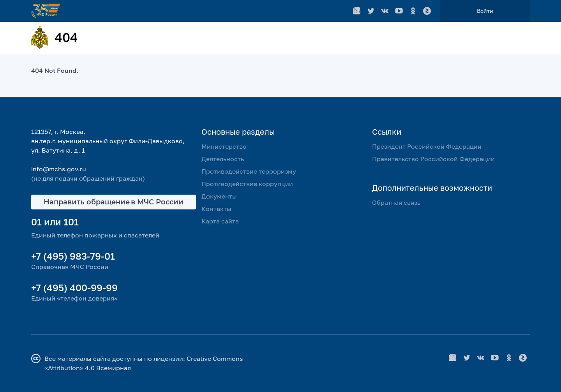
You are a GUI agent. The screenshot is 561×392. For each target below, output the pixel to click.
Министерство (224, 146)
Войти (485, 11)
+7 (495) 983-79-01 (73, 256)
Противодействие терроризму (249, 171)
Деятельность (223, 159)
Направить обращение (114, 202)
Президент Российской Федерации (427, 146)
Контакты (216, 209)
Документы (219, 196)
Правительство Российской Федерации (433, 159)
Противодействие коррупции (247, 184)
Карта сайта (220, 221)
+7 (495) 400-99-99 (74, 287)
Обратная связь (396, 202)
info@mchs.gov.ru (59, 169)
